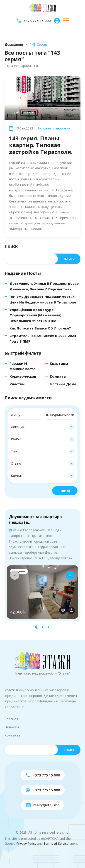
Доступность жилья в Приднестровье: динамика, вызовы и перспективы (45, 286)
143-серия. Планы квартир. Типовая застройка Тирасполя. (41, 145)
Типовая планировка (54, 128)
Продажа (19, 571)
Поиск (11, 246)
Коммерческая (23, 376)
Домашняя (14, 44)
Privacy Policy (26, 843)
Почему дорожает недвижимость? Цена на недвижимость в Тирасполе (43, 299)
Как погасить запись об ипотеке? (40, 328)
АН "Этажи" (25, 112)
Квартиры (59, 363)
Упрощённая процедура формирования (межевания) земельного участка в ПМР (35, 315)
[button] (66, 21)
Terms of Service (56, 843)
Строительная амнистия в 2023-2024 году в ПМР (43, 338)
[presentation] (15, 575)
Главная (11, 719)
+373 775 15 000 (37, 21)
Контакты (13, 735)
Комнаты (58, 376)
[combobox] (42, 427)
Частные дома (63, 384)
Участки (17, 384)
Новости (12, 727)
